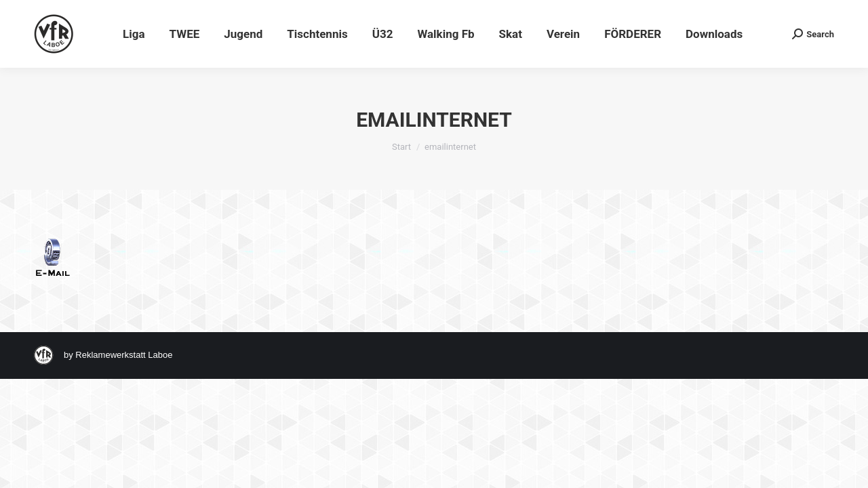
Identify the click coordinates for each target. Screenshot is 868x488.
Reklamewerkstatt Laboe (124, 355)
